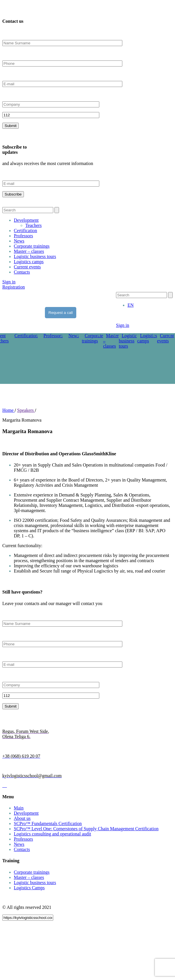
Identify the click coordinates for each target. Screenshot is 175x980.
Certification (25, 231)
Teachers (34, 225)
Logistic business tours (35, 256)
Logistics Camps (29, 888)
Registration (14, 287)
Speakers (26, 410)
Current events (27, 267)
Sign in (9, 282)
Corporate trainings (32, 246)
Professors (23, 236)
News (19, 241)
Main (19, 808)
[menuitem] (131, 305)
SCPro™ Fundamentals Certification (48, 823)
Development (26, 220)
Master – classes (29, 251)
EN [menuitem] (131, 305)
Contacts (22, 272)
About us (22, 818)
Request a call (60, 313)
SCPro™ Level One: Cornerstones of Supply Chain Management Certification (86, 829)
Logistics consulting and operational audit (52, 834)
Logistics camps (29, 262)
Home (8, 410)
